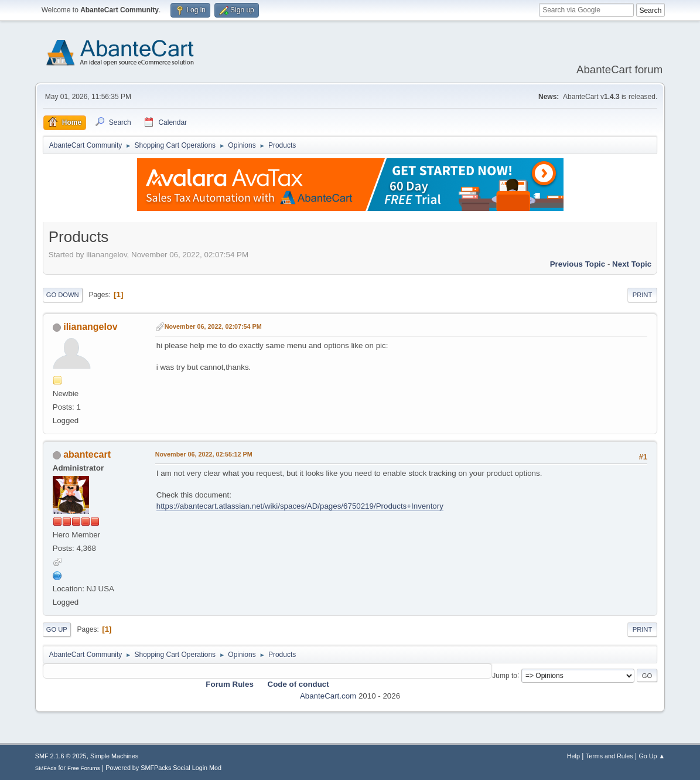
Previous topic (578, 264)
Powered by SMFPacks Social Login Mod (163, 768)
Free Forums (84, 768)
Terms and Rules (609, 756)
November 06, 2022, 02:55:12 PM (204, 454)
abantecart (87, 454)
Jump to (505, 675)
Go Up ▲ (652, 756)
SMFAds (46, 768)
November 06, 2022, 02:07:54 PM (213, 326)
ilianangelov (90, 327)
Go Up (57, 629)
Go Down (63, 295)
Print (643, 295)
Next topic (632, 264)
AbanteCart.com (328, 696)
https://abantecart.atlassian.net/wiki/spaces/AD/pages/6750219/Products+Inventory (300, 506)
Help (573, 756)
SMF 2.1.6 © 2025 (61, 756)
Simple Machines (114, 756)
